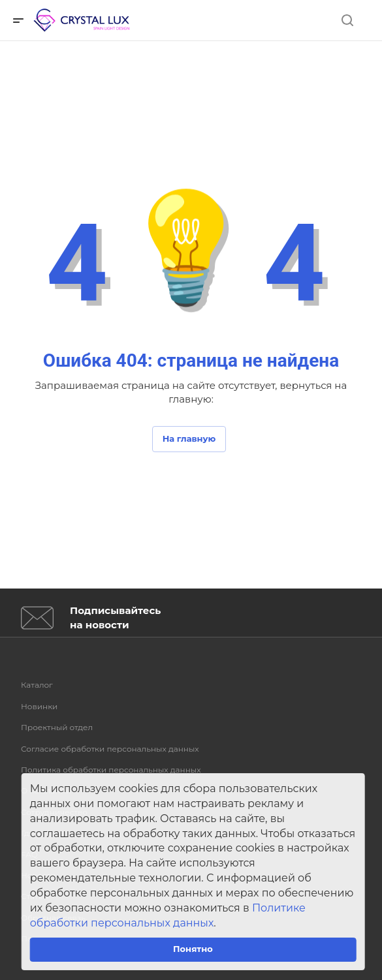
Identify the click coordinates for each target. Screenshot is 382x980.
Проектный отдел (57, 727)
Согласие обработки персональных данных (110, 749)
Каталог (37, 685)
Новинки (39, 706)
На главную (189, 438)
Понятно (193, 949)
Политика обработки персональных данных (111, 770)
